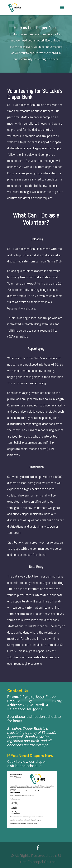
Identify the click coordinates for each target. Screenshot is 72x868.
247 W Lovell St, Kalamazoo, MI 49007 (28, 707)
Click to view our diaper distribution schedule (27, 764)
